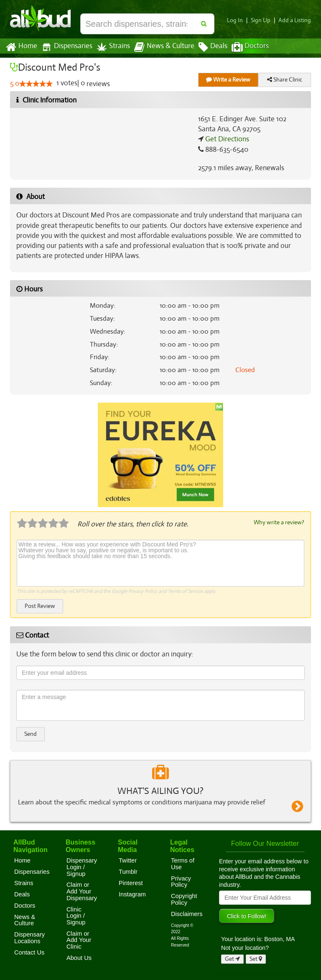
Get (232, 958)
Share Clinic (285, 80)
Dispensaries (65, 47)
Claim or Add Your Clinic (79, 940)
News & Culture (160, 47)
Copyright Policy (184, 899)
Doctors (243, 47)
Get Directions (226, 139)
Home (21, 47)
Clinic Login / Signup (76, 915)
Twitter (128, 860)
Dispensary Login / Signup (82, 866)
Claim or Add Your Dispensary (82, 891)
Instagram (132, 894)
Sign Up (263, 20)
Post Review (40, 606)
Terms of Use (183, 863)
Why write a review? (278, 522)
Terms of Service (185, 591)
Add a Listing (296, 20)
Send (31, 734)
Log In (238, 20)
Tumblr (128, 871)
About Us (79, 957)
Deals (207, 47)
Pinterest (131, 883)
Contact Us (29, 952)
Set (256, 958)
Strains (110, 47)
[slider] (36, 84)
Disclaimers (187, 914)
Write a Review (228, 80)
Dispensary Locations (29, 937)
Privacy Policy (143, 591)
